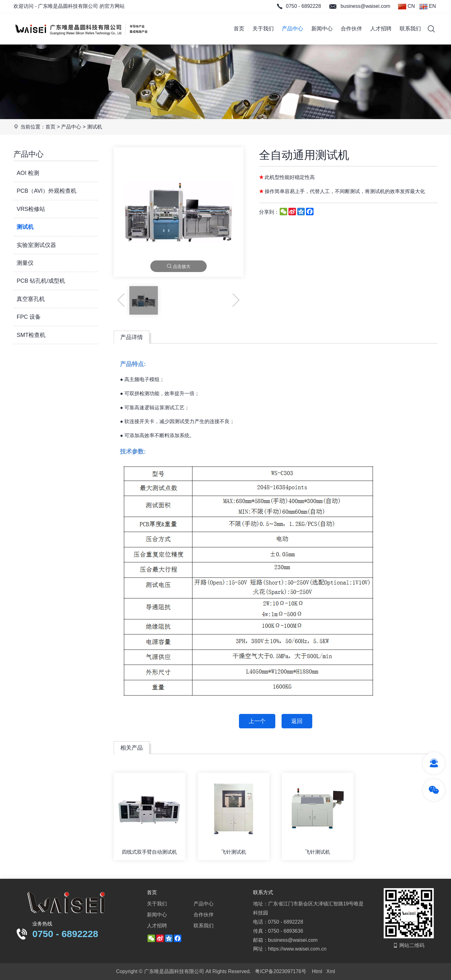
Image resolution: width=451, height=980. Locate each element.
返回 (297, 721)
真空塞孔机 (31, 299)
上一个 (257, 721)
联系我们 (410, 29)
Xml (331, 971)
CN (407, 6)
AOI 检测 (28, 173)
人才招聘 (381, 29)
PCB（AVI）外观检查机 (47, 191)
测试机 (95, 127)
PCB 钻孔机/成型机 (41, 281)
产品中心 (293, 29)
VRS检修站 (31, 209)
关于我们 (263, 29)
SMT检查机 (31, 335)
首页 (239, 29)
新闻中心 (322, 29)
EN (428, 6)
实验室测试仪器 (36, 245)
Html (317, 971)
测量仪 (25, 263)
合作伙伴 (351, 29)
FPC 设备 (29, 317)
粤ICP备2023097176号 (281, 971)
